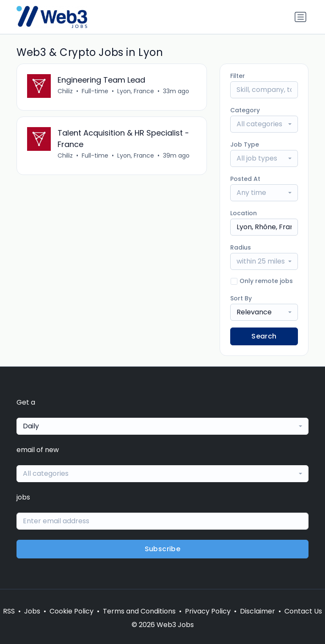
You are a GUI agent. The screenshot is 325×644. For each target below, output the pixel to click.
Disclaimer (258, 611)
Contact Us (303, 611)
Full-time (95, 91)
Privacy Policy (208, 611)
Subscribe (163, 549)
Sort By (241, 298)
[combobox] (264, 124)
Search (264, 336)
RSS (9, 611)
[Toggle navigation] (300, 17)
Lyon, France (136, 91)
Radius (241, 247)
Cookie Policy (72, 611)
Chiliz (65, 91)
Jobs (32, 611)
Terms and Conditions (139, 611)
